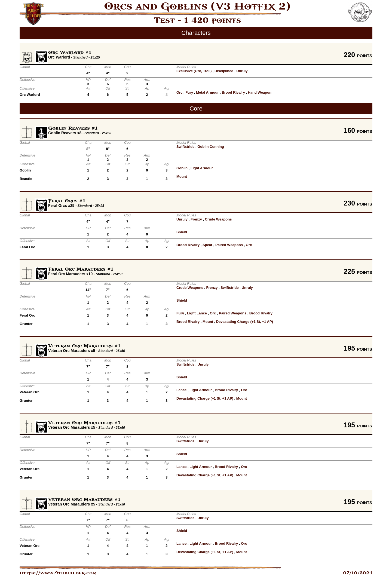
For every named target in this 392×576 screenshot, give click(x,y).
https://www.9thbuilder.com (58, 573)
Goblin (182, 168)
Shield (182, 232)
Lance (182, 390)
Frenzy (196, 219)
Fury (189, 92)
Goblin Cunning (211, 147)
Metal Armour (207, 92)
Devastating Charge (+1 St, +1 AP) (245, 322)
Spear (207, 245)
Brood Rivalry (233, 92)
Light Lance (197, 313)
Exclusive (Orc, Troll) (194, 71)
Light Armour (202, 168)
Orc (179, 92)
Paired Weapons (229, 245)
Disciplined (224, 71)
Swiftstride (185, 147)
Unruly (242, 71)
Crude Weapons (218, 219)
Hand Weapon (259, 92)
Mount (182, 177)
